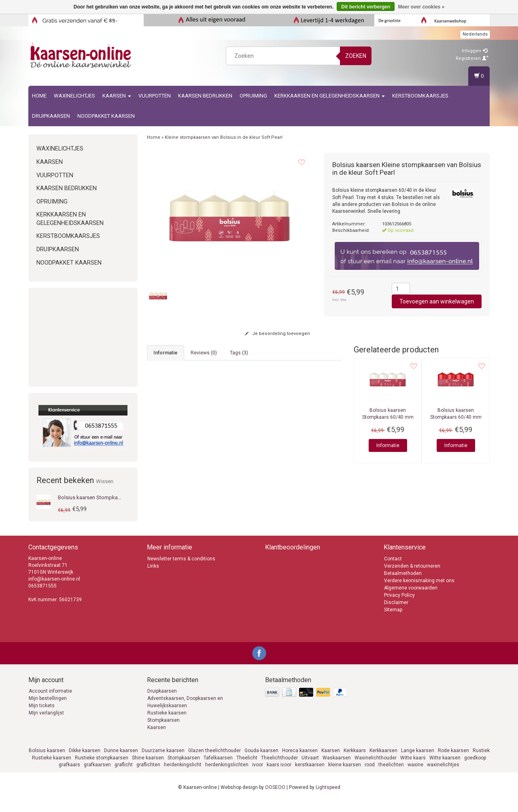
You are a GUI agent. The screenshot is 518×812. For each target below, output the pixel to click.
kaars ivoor (279, 774)
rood (370, 774)
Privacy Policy (399, 604)
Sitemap (393, 619)
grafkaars (69, 774)
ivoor (258, 774)
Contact (393, 568)
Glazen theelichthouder (214, 760)
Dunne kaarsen (121, 760)
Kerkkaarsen (383, 760)
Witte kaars (413, 767)
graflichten (148, 774)
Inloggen (474, 51)
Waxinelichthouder (376, 767)
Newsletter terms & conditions (181, 568)
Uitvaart (310, 767)
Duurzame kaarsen (163, 760)
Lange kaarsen (418, 760)
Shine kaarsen (148, 767)
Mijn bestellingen (48, 708)
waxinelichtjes (443, 774)
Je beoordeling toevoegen (277, 334)
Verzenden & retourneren (412, 575)
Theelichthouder (279, 767)
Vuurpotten (155, 96)
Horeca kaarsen (300, 760)
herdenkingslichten (227, 774)
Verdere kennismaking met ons (419, 590)
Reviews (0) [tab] (204, 353)
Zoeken (356, 56)
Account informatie (50, 701)
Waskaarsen (337, 767)
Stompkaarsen (163, 730)
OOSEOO (275, 797)
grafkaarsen (97, 774)
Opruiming (253, 96)
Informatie (388, 445)
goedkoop (475, 767)
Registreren (472, 58)
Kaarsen (117, 96)
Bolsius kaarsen (47, 760)
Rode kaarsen (453, 760)
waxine (415, 774)
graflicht (124, 774)
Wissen (105, 481)
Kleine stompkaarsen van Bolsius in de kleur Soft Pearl (224, 137)
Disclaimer (396, 612)
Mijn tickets (42, 715)
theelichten (391, 774)
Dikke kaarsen (85, 760)
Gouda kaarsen (261, 760)
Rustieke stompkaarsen (102, 767)
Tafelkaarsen (218, 767)
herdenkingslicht (183, 774)
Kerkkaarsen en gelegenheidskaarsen (330, 96)
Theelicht (247, 767)
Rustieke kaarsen (167, 723)
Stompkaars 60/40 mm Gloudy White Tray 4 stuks (388, 417)
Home (39, 96)
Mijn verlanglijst (46, 723)
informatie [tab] (166, 353)
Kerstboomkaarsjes (420, 96)
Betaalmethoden (403, 583)
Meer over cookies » (421, 7)
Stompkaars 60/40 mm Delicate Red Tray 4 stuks (456, 417)
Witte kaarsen (445, 767)
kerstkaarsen (310, 774)
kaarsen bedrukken (205, 96)
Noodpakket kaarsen (106, 116)
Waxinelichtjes (74, 96)
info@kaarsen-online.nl (181, 502)
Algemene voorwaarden (411, 597)
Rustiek (481, 760)
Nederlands (475, 34)
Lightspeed (328, 797)
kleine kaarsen (345, 774)
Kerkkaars (355, 760)
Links (153, 575)
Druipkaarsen (51, 116)
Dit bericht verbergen (366, 7)
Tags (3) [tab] (239, 353)
